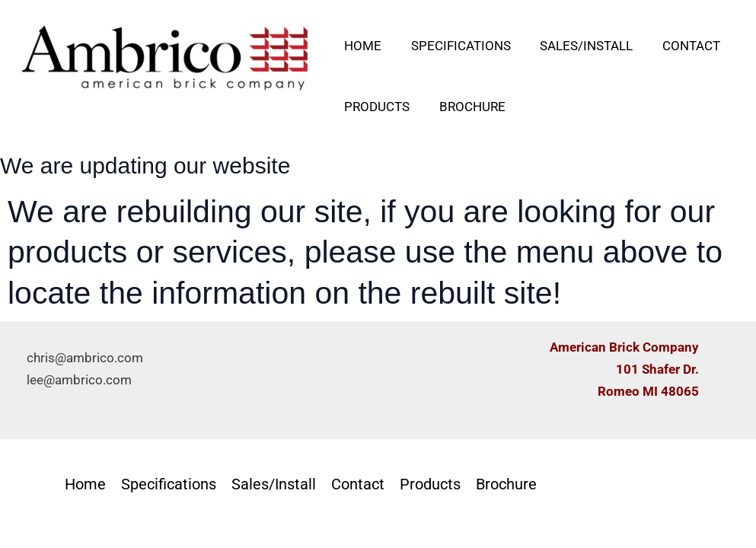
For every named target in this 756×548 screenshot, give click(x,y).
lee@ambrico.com (79, 380)
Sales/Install (578, 46)
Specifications (456, 46)
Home (361, 46)
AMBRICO (86, 113)
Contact (679, 46)
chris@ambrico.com (85, 358)
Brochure (467, 107)
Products (375, 107)
